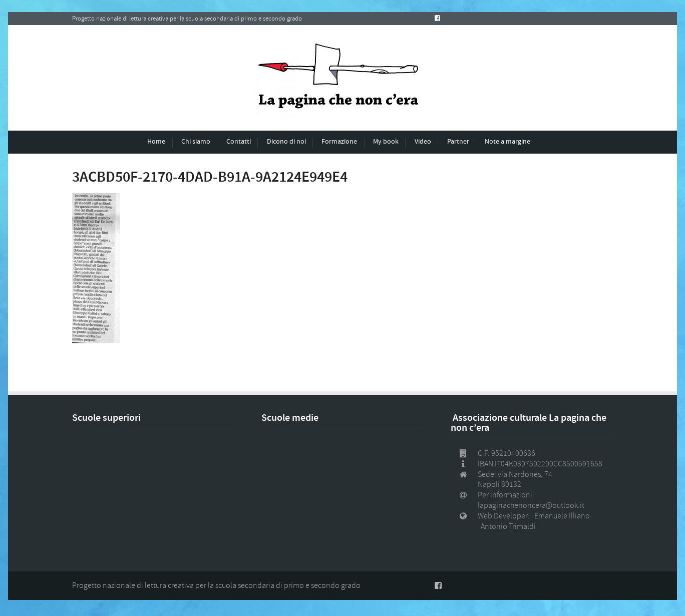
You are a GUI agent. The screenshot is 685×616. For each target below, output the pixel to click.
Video (423, 141)
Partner (458, 141)
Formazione (339, 141)
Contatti (239, 141)
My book (386, 141)
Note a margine (507, 141)
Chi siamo (196, 141)
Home (156, 141)
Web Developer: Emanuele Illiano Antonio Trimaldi (535, 521)
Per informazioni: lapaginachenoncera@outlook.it (531, 500)
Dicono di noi (286, 141)
